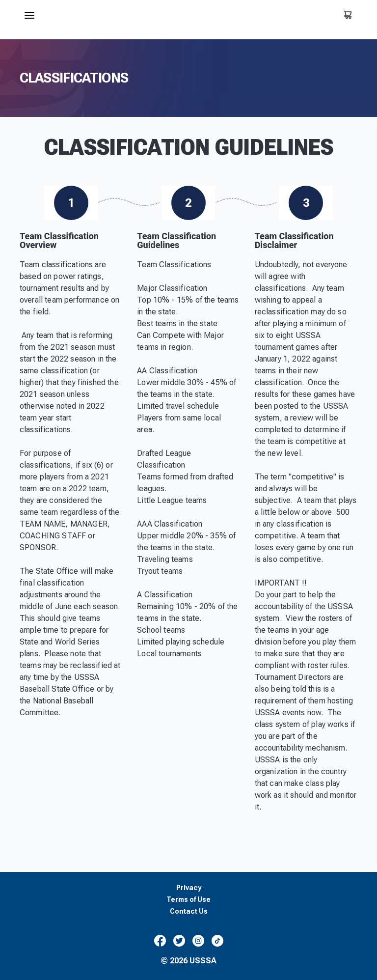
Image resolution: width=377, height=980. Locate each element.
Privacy (189, 888)
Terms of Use (188, 900)
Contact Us (189, 911)
